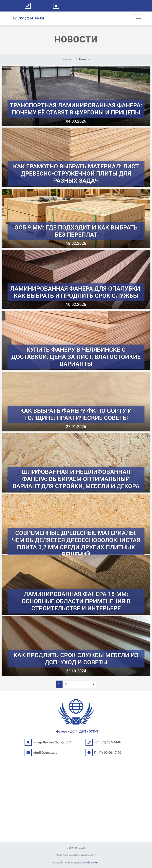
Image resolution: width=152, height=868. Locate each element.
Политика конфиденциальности (76, 855)
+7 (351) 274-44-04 (28, 18)
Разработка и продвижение (76, 862)
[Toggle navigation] (139, 18)
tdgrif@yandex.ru (45, 753)
